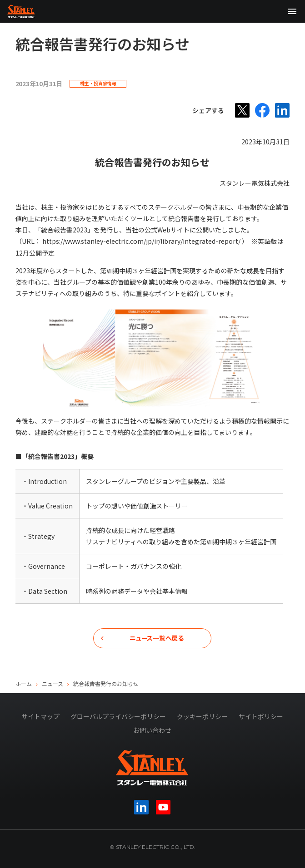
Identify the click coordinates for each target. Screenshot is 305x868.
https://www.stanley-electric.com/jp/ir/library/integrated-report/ (142, 241)
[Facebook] (262, 111)
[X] (242, 111)
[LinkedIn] (282, 111)
